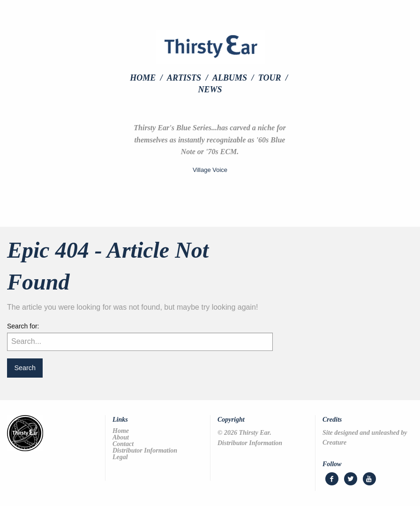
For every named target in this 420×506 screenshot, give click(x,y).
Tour (270, 78)
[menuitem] (147, 78)
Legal (120, 457)
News (210, 89)
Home (143, 78)
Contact (123, 444)
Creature (334, 443)
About (121, 438)
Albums (230, 78)
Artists (184, 78)
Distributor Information (145, 451)
